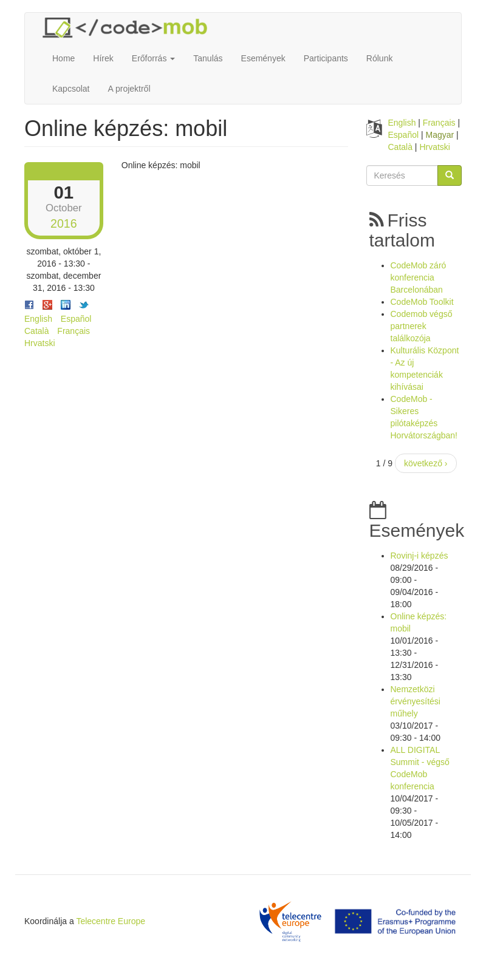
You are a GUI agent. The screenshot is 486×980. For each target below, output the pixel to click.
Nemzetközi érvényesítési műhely (416, 701)
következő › (426, 463)
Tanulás (208, 58)
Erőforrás (153, 58)
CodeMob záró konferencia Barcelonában (419, 277)
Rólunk (380, 58)
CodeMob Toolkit (422, 302)
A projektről (129, 89)
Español (76, 319)
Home (63, 58)
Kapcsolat (71, 89)
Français (74, 331)
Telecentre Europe (111, 921)
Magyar (440, 135)
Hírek (103, 58)
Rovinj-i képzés (419, 556)
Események (263, 58)
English (38, 319)
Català (36, 331)
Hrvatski (40, 343)
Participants (326, 58)
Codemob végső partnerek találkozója (422, 326)
